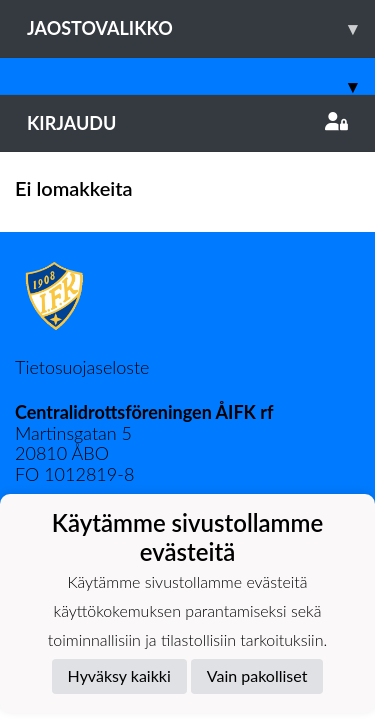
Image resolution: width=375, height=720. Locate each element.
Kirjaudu (187, 123)
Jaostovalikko (201, 28)
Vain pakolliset (257, 675)
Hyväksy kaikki (119, 675)
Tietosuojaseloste (82, 367)
